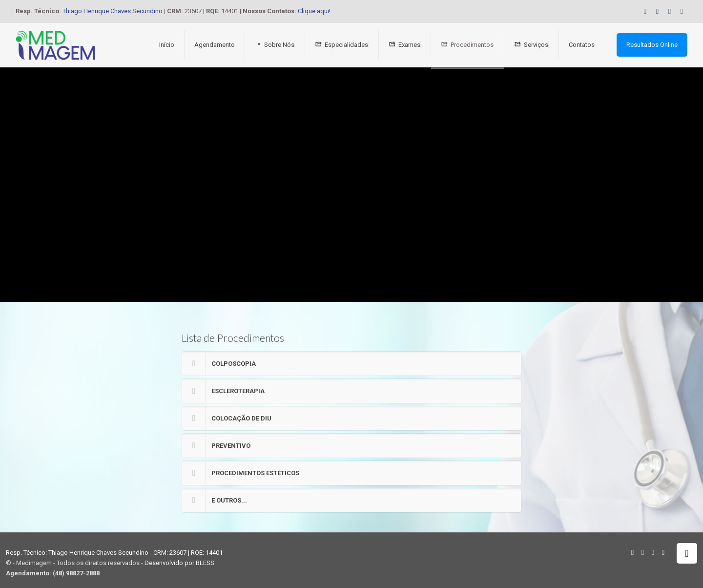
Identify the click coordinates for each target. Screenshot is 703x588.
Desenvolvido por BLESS (179, 563)
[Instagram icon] (682, 11)
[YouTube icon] (670, 11)
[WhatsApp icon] (645, 11)
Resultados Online (652, 45)
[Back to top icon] (687, 553)
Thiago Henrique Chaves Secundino (113, 11)
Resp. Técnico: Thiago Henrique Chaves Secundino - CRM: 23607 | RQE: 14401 (114, 553)
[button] (351, 364)
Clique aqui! (314, 11)
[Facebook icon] (657, 11)
